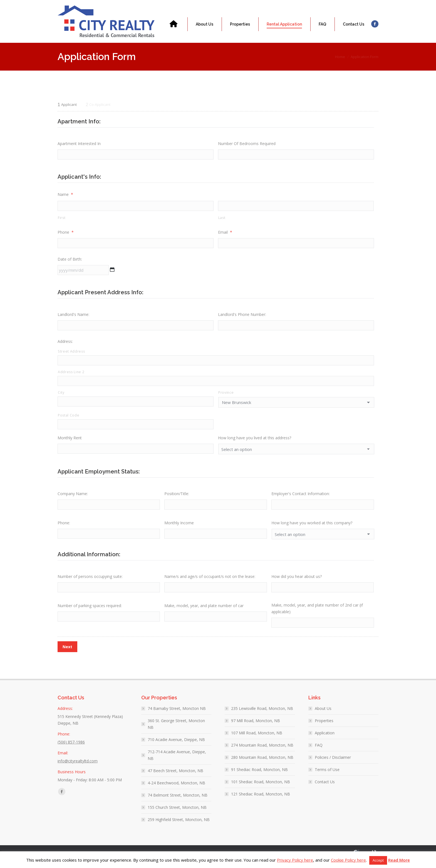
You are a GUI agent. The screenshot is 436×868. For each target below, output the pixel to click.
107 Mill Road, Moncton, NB (257, 739)
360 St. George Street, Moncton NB (176, 730)
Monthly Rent (70, 442)
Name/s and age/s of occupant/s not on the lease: (210, 581)
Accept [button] (378, 860)
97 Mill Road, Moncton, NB (256, 727)
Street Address (71, 354)
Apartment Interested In (79, 144)
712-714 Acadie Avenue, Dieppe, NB (177, 761)
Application (325, 739)
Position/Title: (177, 498)
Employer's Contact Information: (301, 498)
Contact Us (325, 788)
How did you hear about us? (297, 581)
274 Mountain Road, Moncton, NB (262, 751)
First (62, 219)
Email (225, 233)
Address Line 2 (71, 375)
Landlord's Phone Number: (242, 317)
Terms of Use (327, 776)
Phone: (64, 528)
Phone (66, 233)
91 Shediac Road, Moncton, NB (259, 776)
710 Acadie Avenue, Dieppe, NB (176, 746)
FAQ (319, 751)
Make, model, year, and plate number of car (204, 611)
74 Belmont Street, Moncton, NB (178, 801)
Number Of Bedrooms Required (247, 144)
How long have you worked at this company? (312, 528)
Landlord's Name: (73, 317)
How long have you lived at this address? (255, 442)
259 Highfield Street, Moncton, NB (179, 826)
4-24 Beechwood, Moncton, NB (176, 789)
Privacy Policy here (295, 860)
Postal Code (69, 419)
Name (65, 195)
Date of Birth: (70, 261)
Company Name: (73, 498)
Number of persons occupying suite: (90, 581)
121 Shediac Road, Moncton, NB (261, 800)
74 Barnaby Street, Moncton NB (177, 714)
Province (226, 396)
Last (222, 219)
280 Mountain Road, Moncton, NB (262, 763)
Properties (324, 727)
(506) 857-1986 (78, 3)
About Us (323, 714)
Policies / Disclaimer (333, 763)
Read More (399, 860)
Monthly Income (179, 528)
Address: (65, 344)
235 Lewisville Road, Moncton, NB (262, 714)
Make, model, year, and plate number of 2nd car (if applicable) (317, 614)
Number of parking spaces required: (90, 611)
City (61, 396)
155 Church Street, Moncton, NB (177, 813)
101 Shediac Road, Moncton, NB (261, 788)
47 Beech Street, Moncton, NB (175, 777)
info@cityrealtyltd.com (122, 3)
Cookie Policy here (348, 860)
